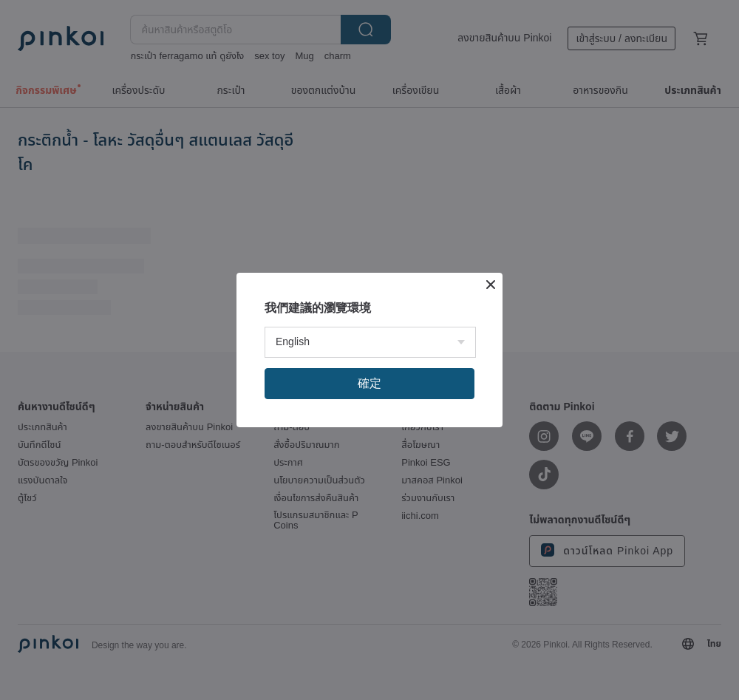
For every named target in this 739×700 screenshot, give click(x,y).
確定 (369, 383)
